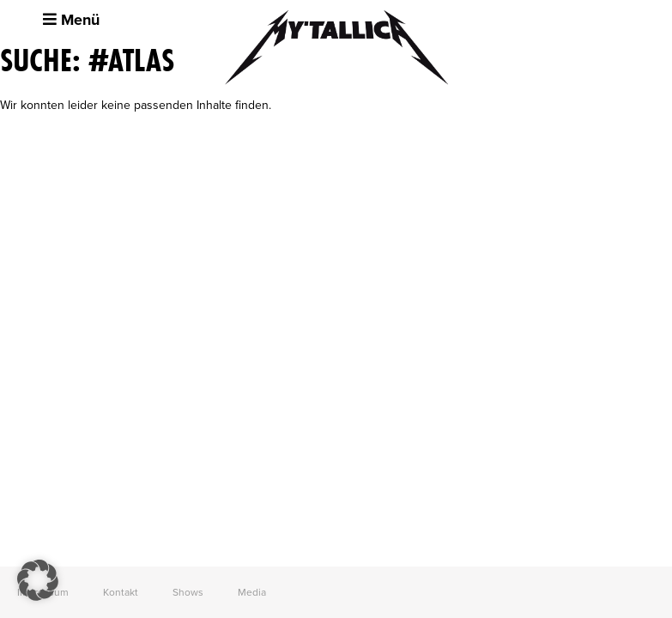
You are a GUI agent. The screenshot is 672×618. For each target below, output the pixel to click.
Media (252, 592)
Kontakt (121, 592)
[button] (38, 580)
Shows (188, 592)
